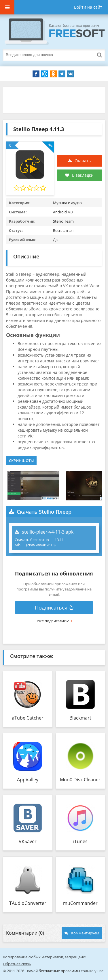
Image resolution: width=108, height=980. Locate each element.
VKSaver (28, 841)
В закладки (79, 175)
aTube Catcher (28, 718)
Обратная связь (17, 964)
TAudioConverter (28, 903)
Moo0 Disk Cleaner (80, 780)
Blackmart (80, 718)
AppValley (28, 780)
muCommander (80, 903)
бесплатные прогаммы (59, 971)
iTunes (80, 841)
